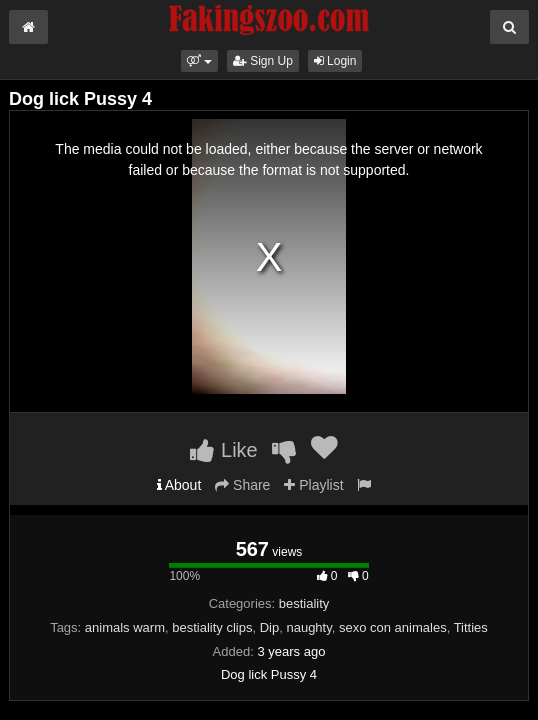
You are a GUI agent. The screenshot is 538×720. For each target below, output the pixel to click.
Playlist (313, 485)
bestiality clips (212, 627)
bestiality (304, 603)
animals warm (125, 627)
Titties (471, 627)
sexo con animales (393, 627)
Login (335, 61)
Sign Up (263, 61)
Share (242, 485)
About (179, 485)
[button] (199, 61)
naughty (308, 627)
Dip (270, 627)
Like (223, 450)
